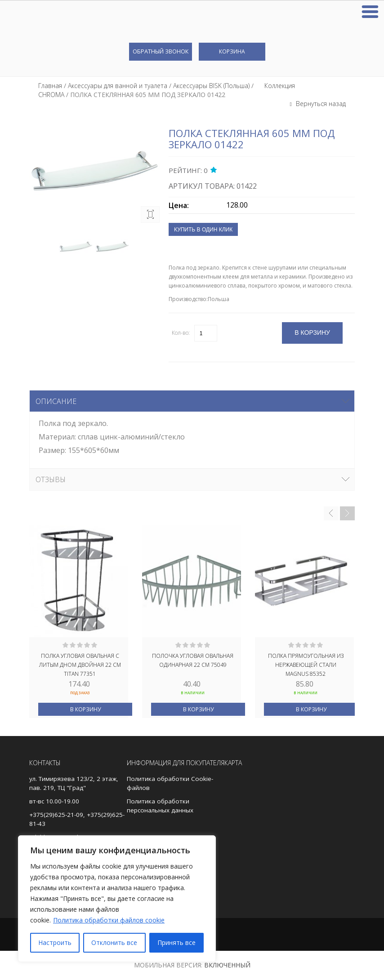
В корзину (85, 709)
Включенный (227, 965)
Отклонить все (114, 942)
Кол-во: (181, 333)
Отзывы (51, 479)
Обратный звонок (161, 51)
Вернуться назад (320, 104)
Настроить (55, 942)
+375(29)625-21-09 (56, 815)
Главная (50, 86)
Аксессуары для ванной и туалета (118, 86)
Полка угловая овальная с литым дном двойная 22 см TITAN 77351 (80, 664)
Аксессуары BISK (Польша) (211, 86)
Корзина (232, 51)
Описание (56, 401)
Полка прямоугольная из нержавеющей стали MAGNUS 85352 (306, 664)
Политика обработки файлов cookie (109, 920)
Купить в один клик (203, 230)
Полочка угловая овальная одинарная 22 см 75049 (193, 660)
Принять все (176, 942)
